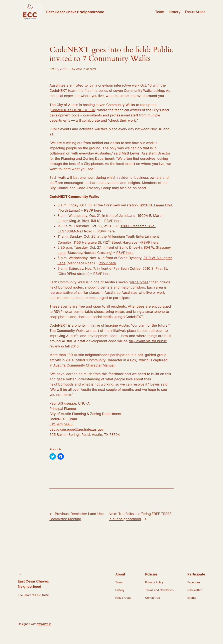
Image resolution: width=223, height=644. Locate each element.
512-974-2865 (61, 424)
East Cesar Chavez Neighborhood (75, 12)
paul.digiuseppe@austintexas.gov (76, 429)
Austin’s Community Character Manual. (84, 365)
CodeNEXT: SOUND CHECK (73, 110)
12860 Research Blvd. (138, 226)
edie (79, 69)
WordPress (44, 624)
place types (139, 282)
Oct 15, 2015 (58, 69)
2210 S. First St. (155, 269)
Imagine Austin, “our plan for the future (136, 325)
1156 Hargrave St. (88, 242)
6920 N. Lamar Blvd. (156, 205)
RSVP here (93, 210)
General (91, 69)
